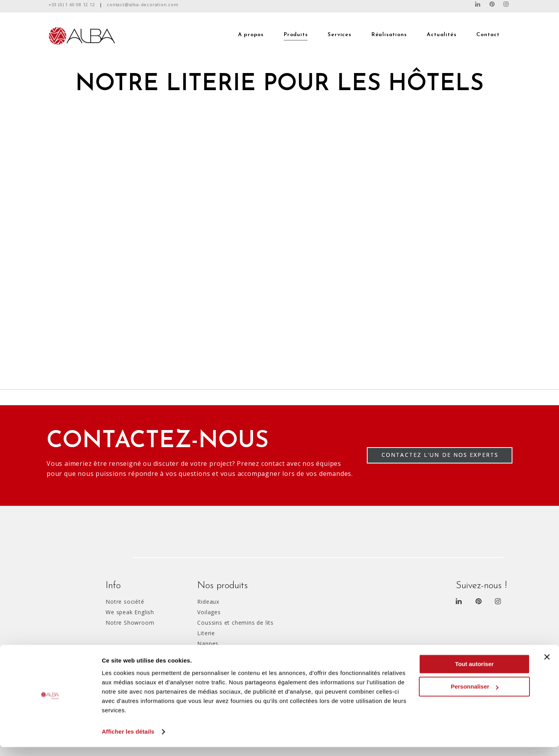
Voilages (209, 612)
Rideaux (208, 602)
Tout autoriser (474, 673)
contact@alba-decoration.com (143, 4)
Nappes (208, 644)
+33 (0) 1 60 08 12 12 (72, 4)
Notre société (125, 602)
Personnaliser (475, 696)
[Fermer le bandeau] (547, 666)
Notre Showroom (130, 623)
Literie (206, 633)
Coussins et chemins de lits (235, 623)
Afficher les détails (128, 741)
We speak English (130, 612)
